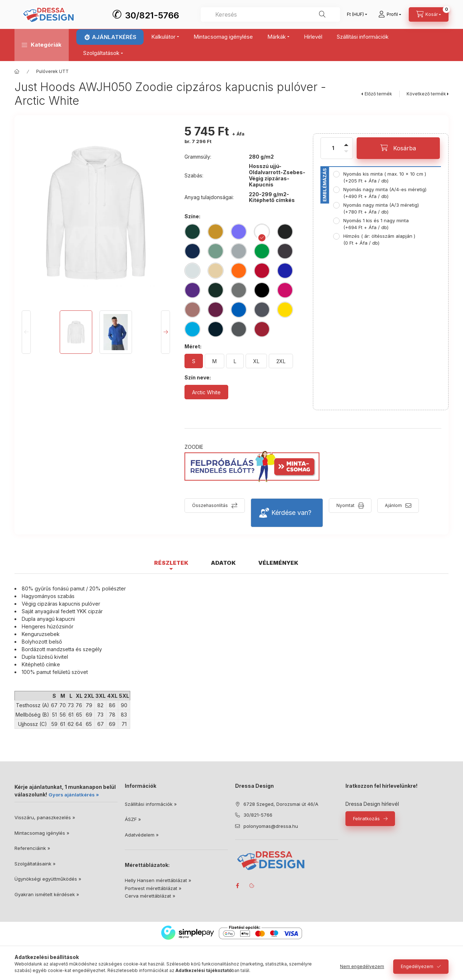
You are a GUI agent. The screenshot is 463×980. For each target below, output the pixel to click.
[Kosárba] (398, 148)
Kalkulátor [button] (163, 37)
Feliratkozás (366, 818)
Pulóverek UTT (52, 71)
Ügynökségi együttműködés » (48, 879)
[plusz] (346, 140)
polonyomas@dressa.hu (271, 826)
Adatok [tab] (223, 563)
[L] (235, 361)
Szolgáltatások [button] (101, 53)
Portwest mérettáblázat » (153, 888)
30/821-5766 (152, 15)
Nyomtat (345, 505)
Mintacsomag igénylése (223, 37)
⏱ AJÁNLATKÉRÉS (110, 37)
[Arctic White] (206, 392)
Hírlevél (313, 37)
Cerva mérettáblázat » (150, 896)
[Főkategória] (17, 72)
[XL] (256, 361)
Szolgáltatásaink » (35, 864)
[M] (214, 361)
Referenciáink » (32, 848)
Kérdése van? (291, 513)
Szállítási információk (363, 37)
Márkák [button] (277, 37)
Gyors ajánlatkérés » (74, 795)
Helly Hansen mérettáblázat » (158, 880)
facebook (237, 886)
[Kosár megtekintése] (429, 14)
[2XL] (281, 361)
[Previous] (26, 332)
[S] (194, 361)
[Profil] (390, 14)
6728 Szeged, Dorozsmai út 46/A (281, 804)
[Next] (165, 332)
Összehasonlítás (210, 505)
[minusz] (346, 156)
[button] (42, 45)
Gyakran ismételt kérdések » (47, 894)
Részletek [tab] (171, 563)
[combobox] (270, 14)
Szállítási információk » (151, 804)
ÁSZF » (133, 819)
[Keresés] (322, 14)
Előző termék (378, 94)
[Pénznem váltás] (355, 14)
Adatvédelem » (142, 835)
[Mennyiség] (333, 148)
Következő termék (426, 94)
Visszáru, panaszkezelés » (45, 817)
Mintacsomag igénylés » (42, 833)
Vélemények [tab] (278, 563)
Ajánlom (393, 505)
